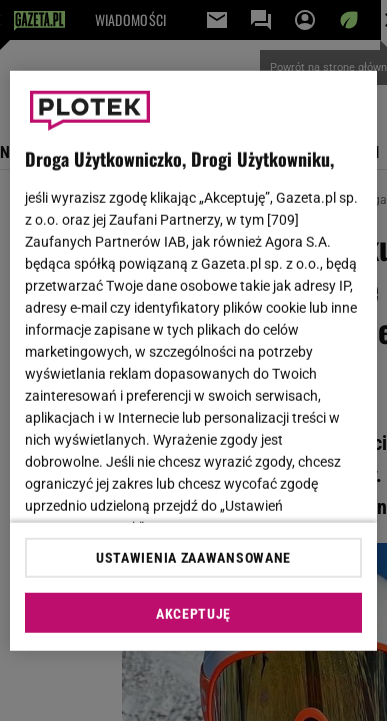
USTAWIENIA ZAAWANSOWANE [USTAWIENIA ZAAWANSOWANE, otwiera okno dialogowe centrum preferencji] (193, 558)
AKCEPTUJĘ (193, 614)
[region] (194, 360)
